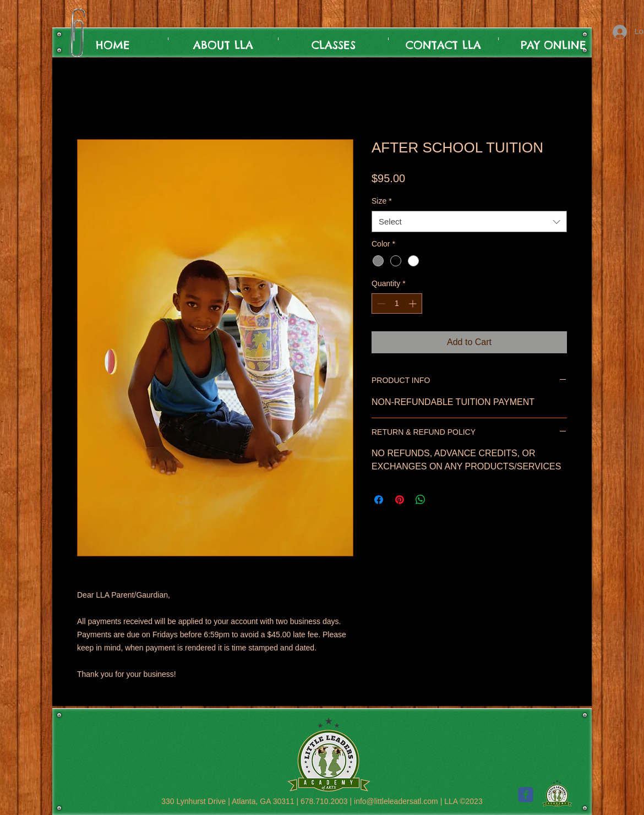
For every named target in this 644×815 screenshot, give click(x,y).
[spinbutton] (397, 303)
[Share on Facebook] (379, 500)
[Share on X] (441, 500)
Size (382, 201)
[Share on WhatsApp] (421, 500)
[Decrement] (380, 303)
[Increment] (414, 303)
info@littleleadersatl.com (396, 801)
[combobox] (469, 221)
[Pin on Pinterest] (400, 500)
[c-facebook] (526, 795)
